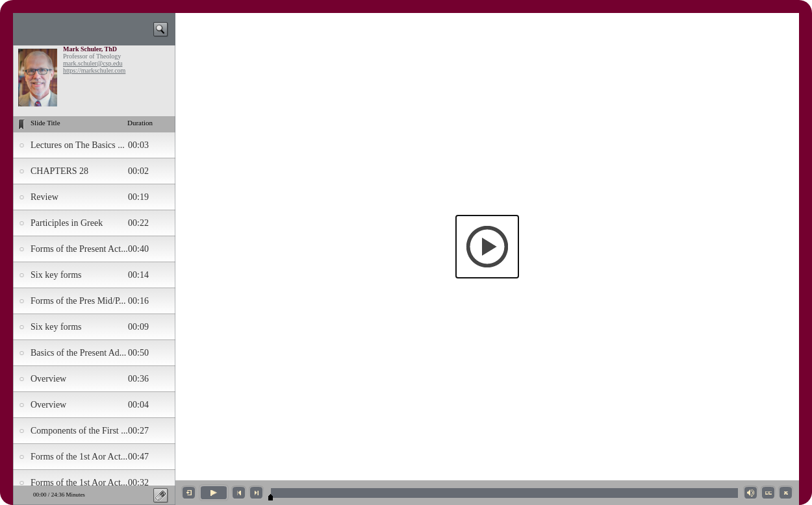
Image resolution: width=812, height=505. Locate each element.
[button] (487, 247)
